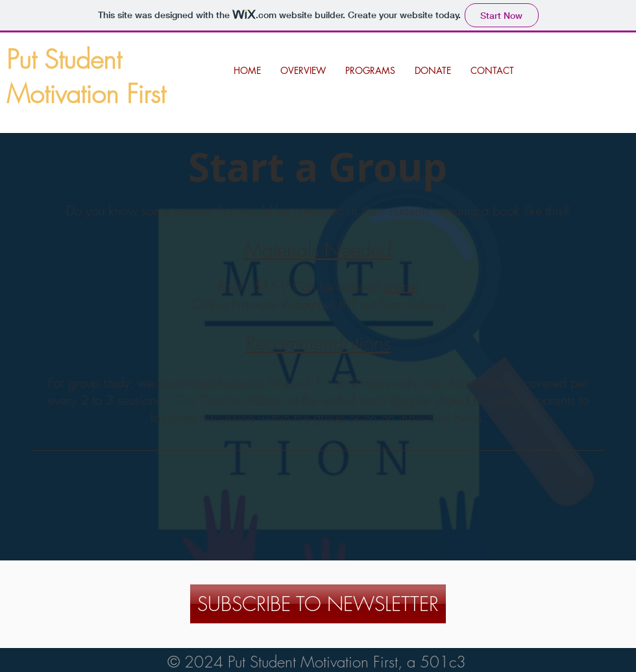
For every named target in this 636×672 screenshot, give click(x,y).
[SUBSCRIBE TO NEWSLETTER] (318, 604)
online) (401, 286)
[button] (370, 71)
